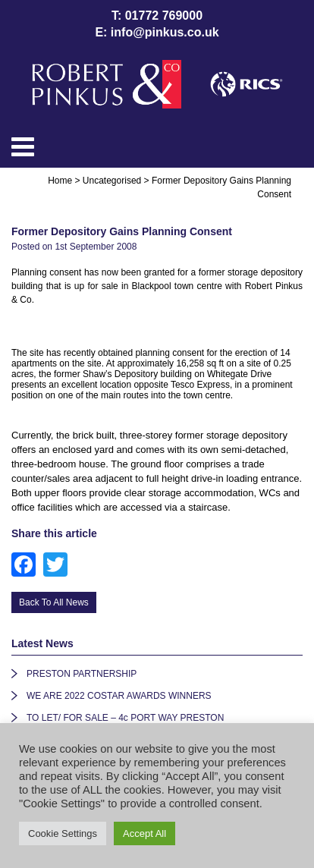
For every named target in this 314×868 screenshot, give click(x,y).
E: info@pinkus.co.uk (157, 32)
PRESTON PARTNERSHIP (82, 674)
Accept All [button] (144, 833)
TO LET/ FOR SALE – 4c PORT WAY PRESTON (125, 718)
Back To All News (54, 602)
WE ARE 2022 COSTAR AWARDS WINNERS (119, 696)
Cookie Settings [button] (63, 833)
